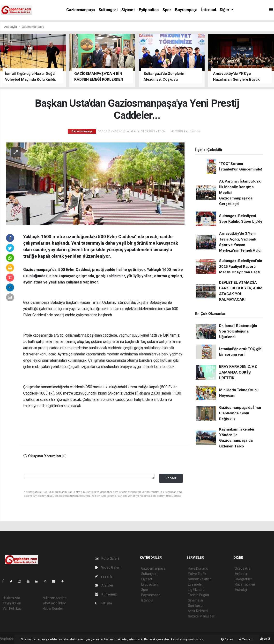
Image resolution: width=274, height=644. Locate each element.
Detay (227, 639)
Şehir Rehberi (198, 611)
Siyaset (128, 10)
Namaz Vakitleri (200, 579)
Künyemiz (106, 594)
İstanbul (208, 10)
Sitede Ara (243, 568)
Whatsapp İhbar (54, 603)
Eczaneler (195, 584)
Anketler (241, 574)
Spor (167, 10)
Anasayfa (11, 27)
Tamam (246, 639)
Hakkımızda (11, 598)
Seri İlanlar (196, 606)
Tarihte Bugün (198, 595)
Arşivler (104, 585)
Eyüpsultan (149, 10)
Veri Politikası (12, 609)
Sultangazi (108, 10)
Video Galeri (108, 567)
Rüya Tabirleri (245, 584)
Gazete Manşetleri (202, 616)
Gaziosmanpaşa (81, 10)
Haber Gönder (53, 609)
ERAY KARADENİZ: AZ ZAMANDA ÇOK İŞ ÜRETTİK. (238, 372)
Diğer (225, 10)
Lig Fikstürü (196, 590)
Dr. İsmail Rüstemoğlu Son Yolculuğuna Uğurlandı (238, 331)
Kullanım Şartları (55, 598)
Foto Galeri (107, 559)
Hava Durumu (198, 568)
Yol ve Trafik (197, 574)
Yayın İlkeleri (12, 603)
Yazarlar (104, 576)
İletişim (103, 603)
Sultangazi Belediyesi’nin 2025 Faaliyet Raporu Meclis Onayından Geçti (241, 266)
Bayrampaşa (186, 10)
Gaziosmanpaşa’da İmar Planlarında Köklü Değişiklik (240, 413)
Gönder (171, 478)
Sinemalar (196, 600)
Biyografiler (243, 579)
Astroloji (241, 590)
